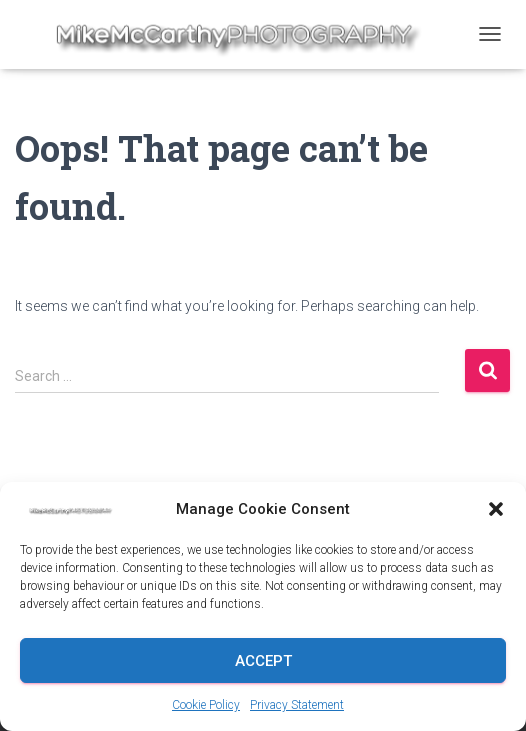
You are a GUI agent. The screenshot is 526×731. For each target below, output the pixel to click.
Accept (263, 661)
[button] (496, 509)
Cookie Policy (206, 705)
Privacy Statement (297, 705)
